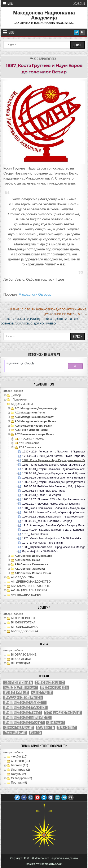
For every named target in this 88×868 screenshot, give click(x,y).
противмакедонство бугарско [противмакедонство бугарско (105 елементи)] (25, 708)
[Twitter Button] (17, 798)
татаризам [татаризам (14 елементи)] (45, 728)
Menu (10, 4)
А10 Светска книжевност (31, 564)
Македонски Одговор (35, 295)
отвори (8, 391)
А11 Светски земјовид (30, 569)
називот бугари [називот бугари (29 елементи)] (16, 693)
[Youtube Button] (37, 798)
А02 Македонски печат (30, 413)
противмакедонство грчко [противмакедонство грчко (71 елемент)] (23, 713)
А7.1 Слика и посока (31, 439)
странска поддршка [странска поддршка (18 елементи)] (19, 728)
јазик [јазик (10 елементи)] (35, 733)
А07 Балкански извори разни (34, 434)
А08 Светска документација (33, 556)
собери (19, 391)
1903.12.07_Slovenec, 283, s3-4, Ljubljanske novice (54, 499)
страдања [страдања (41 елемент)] (56, 723)
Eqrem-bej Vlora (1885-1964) (40, 551)
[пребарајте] (32, 364)
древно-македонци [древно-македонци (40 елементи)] (50, 683)
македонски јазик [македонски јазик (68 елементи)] (54, 688)
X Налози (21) (20, 761)
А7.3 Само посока (45, 59)
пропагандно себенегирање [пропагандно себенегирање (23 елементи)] (23, 698)
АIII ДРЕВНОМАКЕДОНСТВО (31, 582)
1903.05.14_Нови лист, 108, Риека (44, 491)
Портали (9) (19, 783)
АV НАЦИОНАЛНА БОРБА (29, 590)
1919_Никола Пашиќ (35, 534)
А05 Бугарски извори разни (33, 426)
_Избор (16, 395)
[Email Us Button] (57, 798)
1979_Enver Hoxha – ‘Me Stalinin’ (43, 543)
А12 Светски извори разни (33, 573)
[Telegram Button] (44, 798)
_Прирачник (19, 399)
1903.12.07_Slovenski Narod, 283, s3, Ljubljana (51, 504)
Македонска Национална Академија (44, 15)
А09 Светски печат (27, 560)
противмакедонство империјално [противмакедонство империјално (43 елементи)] (27, 718)
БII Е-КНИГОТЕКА (23, 622)
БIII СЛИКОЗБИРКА (24, 627)
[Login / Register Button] (76, 32)
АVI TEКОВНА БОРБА (26, 595)
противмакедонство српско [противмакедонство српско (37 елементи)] (24, 723)
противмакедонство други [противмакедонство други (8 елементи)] (63, 713)
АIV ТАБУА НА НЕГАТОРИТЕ (31, 586)
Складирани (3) (21, 778)
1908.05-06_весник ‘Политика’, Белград (47, 521)
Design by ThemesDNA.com (44, 864)
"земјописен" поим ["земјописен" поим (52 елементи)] (18, 683)
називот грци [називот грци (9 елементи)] (42, 693)
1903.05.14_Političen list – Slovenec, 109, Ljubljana (53, 486)
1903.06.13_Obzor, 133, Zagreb (41, 495)
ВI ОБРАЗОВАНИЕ (24, 654)
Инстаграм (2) (20, 770)
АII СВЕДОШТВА (22, 577)
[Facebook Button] (24, 798)
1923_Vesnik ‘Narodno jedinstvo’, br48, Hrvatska (52, 538)
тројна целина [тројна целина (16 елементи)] (15, 733)
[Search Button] (82, 32)
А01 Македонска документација (36, 408)
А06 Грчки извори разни (31, 430)
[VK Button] (51, 798)
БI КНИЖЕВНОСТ (23, 618)
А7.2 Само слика (29, 443)
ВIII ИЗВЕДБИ (20, 663)
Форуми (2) (18, 774)
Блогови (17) (19, 765)
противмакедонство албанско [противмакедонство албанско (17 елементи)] (25, 703)
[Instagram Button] (31, 798)
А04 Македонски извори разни (35, 421)
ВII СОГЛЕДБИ (21, 659)
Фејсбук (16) (19, 756)
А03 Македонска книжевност (34, 417)
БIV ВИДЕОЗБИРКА (25, 631)
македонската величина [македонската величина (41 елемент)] (21, 688)
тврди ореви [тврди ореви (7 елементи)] (67, 728)
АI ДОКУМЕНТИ (22, 404)
